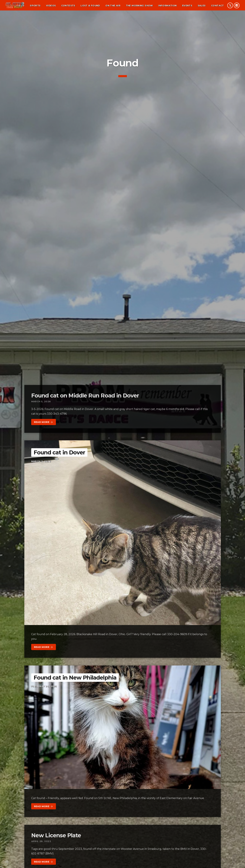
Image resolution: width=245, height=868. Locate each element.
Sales (202, 5)
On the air (113, 5)
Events (187, 5)
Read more (44, 422)
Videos (51, 5)
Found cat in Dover (59, 452)
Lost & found (90, 5)
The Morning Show (139, 5)
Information (167, 5)
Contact (217, 5)
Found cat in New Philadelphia (75, 678)
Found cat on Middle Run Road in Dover (85, 396)
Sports (35, 5)
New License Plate (56, 835)
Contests (68, 5)
